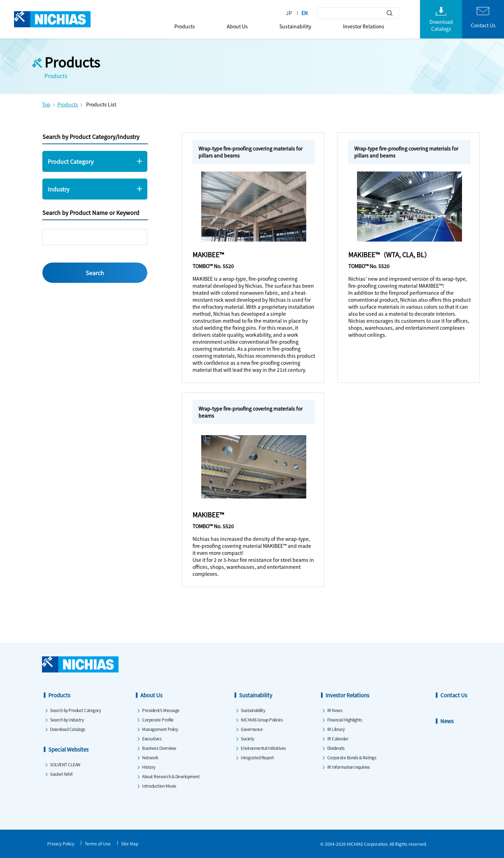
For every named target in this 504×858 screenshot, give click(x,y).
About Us (237, 26)
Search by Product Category (75, 710)
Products (185, 26)
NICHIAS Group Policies (262, 720)
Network (150, 757)
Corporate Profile (158, 720)
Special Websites (68, 749)
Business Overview (159, 748)
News (447, 721)
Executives (152, 738)
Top (46, 104)
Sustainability (295, 26)
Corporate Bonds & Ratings (352, 757)
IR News (335, 710)
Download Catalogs (68, 729)
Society (247, 738)
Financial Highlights (345, 720)
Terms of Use (98, 843)
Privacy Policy (61, 843)
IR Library (336, 729)
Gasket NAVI (61, 774)
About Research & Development (171, 776)
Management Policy (160, 729)
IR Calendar (338, 738)
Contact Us (454, 695)
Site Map (130, 843)
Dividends (336, 748)
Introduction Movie (159, 786)
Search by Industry (67, 720)
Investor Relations (364, 26)
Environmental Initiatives (263, 748)
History (149, 767)
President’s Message (161, 710)
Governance (252, 729)
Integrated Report (257, 757)
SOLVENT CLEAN (65, 764)
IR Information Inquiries (349, 767)
